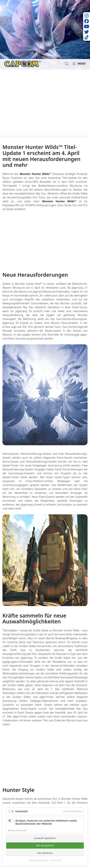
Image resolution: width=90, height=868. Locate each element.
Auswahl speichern (45, 838)
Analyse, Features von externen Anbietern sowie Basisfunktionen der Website (46, 822)
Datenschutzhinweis (38, 860)
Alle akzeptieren (45, 845)
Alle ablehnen (45, 853)
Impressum (56, 860)
